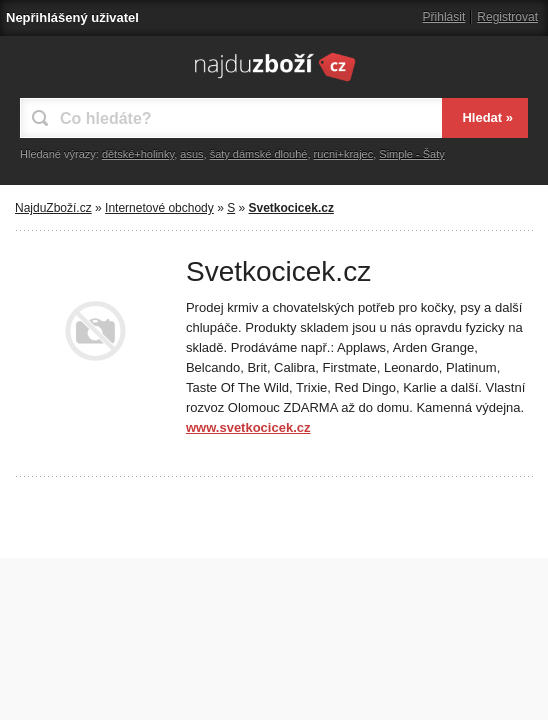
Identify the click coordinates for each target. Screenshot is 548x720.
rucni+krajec (344, 154)
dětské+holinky (138, 154)
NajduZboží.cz (53, 208)
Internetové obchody (159, 208)
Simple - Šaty (411, 154)
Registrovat (507, 17)
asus (191, 154)
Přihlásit (444, 17)
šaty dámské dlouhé (259, 154)
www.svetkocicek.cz (248, 427)
